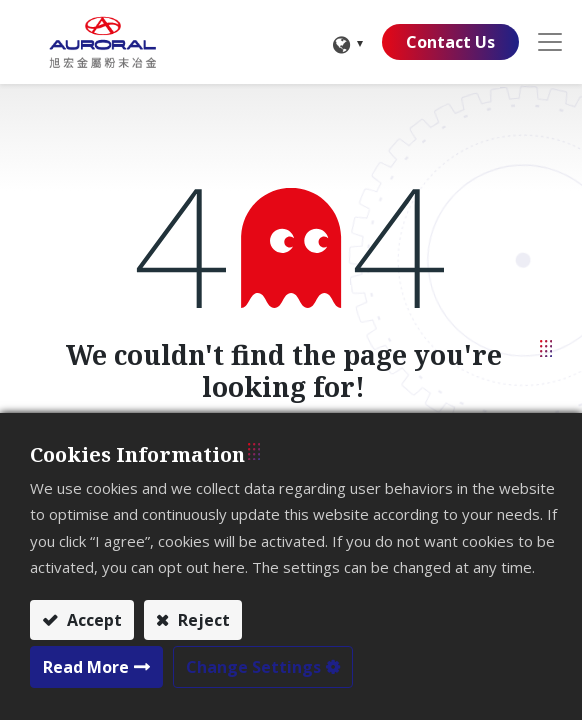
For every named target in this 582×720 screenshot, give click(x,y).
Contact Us (450, 42)
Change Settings (253, 667)
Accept (92, 620)
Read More (86, 667)
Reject (202, 620)
